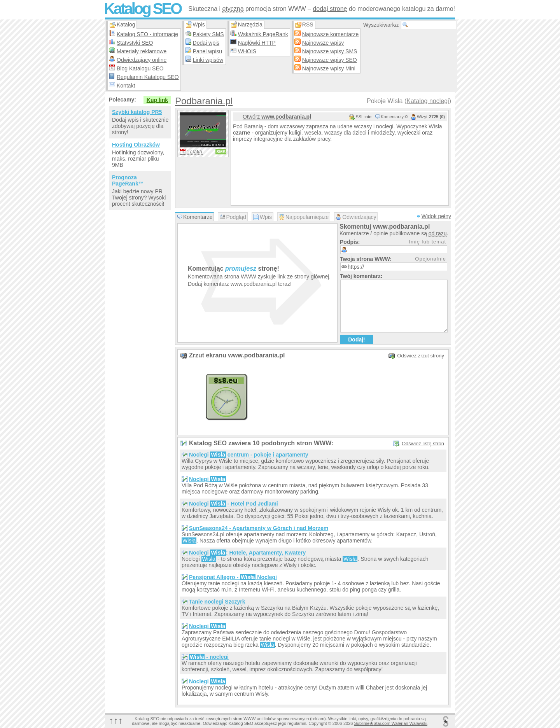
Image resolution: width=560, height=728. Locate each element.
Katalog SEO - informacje (147, 34)
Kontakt (126, 86)
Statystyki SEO (135, 43)
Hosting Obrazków (136, 145)
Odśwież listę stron (423, 444)
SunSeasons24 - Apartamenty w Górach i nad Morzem (259, 528)
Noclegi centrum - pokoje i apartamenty (249, 455)
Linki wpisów (208, 60)
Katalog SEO (142, 9)
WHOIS (247, 51)
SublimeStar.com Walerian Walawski (390, 723)
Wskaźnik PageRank (263, 34)
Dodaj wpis (206, 43)
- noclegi (209, 657)
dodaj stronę (330, 9)
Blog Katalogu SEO (140, 68)
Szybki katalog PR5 (137, 112)
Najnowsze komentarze (331, 34)
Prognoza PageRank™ (128, 180)
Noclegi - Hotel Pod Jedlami (234, 504)
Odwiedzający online (142, 60)
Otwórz (277, 117)
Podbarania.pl (204, 101)
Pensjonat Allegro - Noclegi (233, 577)
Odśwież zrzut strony (421, 356)
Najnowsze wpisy (323, 43)
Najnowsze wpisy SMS (330, 51)
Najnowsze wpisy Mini (329, 68)
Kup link (157, 100)
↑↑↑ (116, 720)
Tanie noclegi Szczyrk (217, 602)
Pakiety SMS (208, 34)
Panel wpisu (208, 51)
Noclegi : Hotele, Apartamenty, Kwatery (247, 553)
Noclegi (207, 479)
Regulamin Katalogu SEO (148, 77)
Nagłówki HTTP (257, 43)
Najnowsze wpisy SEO (330, 60)
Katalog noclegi (428, 101)
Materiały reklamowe (142, 51)
